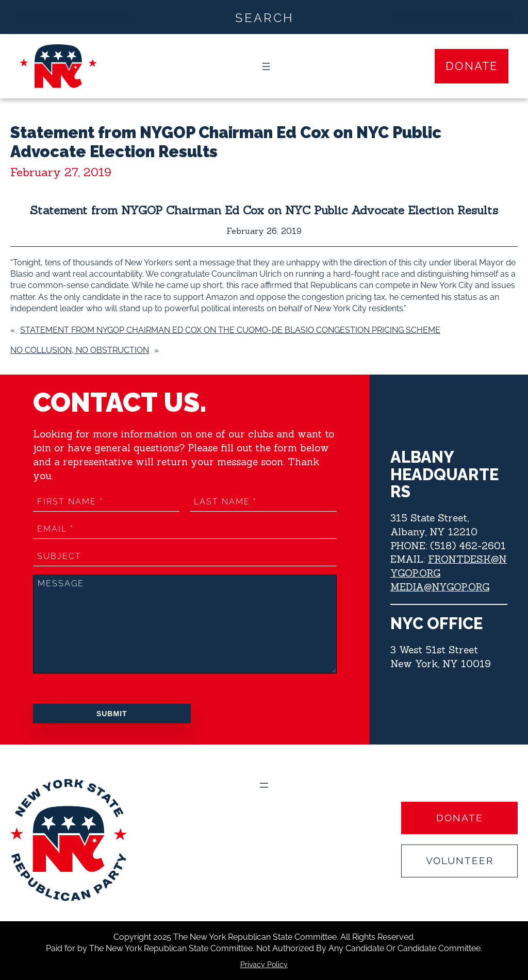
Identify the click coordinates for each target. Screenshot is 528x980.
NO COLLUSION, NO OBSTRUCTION (80, 350)
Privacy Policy (264, 965)
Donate (472, 66)
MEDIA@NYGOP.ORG (440, 587)
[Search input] (265, 17)
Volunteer (460, 860)
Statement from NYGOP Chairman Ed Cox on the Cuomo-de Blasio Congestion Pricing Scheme (230, 330)
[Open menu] (266, 66)
